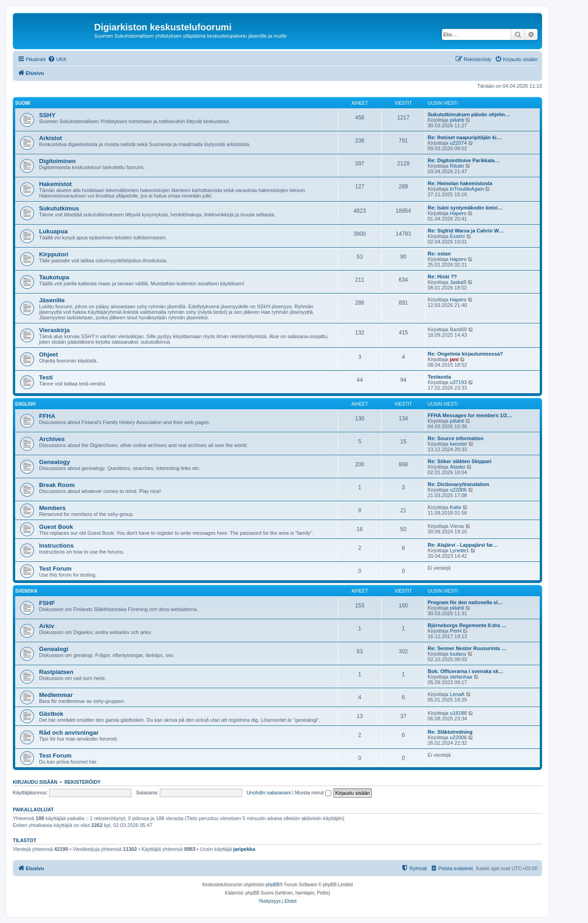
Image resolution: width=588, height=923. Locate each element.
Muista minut (313, 793)
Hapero (458, 213)
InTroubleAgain (467, 189)
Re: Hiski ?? (442, 277)
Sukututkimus (59, 208)
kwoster (458, 444)
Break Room (57, 485)
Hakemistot (55, 184)
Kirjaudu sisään (35, 782)
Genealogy (54, 462)
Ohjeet (48, 354)
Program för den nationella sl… (465, 602)
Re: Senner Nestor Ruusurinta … (467, 648)
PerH (455, 631)
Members (52, 508)
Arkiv (47, 626)
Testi (46, 377)
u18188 (458, 713)
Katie (455, 507)
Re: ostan (439, 254)
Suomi (23, 103)
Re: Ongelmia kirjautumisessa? (465, 354)
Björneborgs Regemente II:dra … (467, 625)
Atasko (458, 467)
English (25, 404)
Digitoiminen (57, 161)
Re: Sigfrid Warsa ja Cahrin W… (466, 231)
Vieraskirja (54, 330)
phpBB (273, 885)
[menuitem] (57, 59)
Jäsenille (52, 300)
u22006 (458, 490)
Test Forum (55, 569)
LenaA (457, 694)
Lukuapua (53, 231)
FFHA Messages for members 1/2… (470, 415)
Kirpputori (54, 254)
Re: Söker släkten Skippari (460, 461)
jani (454, 359)
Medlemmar (56, 695)
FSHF (47, 603)
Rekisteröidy (82, 782)
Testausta (439, 377)
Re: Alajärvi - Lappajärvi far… (463, 545)
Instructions (56, 546)
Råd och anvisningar (69, 733)
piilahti (457, 120)
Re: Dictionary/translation (458, 484)
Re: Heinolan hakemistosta (460, 183)
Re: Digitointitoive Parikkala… (464, 160)
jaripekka (244, 849)
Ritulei (457, 166)
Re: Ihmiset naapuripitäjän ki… (465, 137)
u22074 (458, 143)
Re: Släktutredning (450, 732)
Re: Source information (456, 438)
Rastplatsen (56, 672)
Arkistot (51, 138)
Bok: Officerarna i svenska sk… (466, 671)
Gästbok (51, 714)
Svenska (26, 591)
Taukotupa (54, 277)
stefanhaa (461, 677)
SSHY (47, 115)
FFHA (47, 416)
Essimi (457, 236)
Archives (52, 439)
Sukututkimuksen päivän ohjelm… (469, 114)
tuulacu (458, 654)
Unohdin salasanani (269, 793)
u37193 (458, 382)
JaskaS (458, 282)
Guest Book (56, 527)
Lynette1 (459, 550)
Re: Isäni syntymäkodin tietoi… (465, 208)
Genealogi (54, 649)
